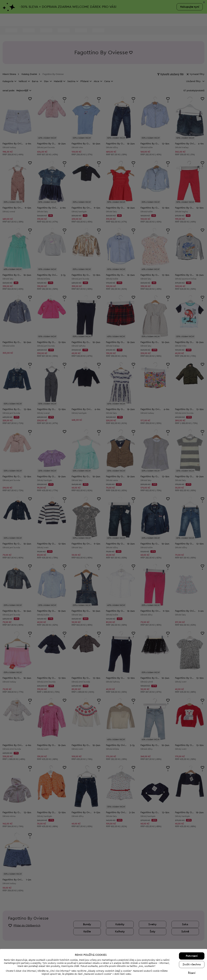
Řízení (192, 973)
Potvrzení (192, 956)
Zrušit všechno (192, 964)
